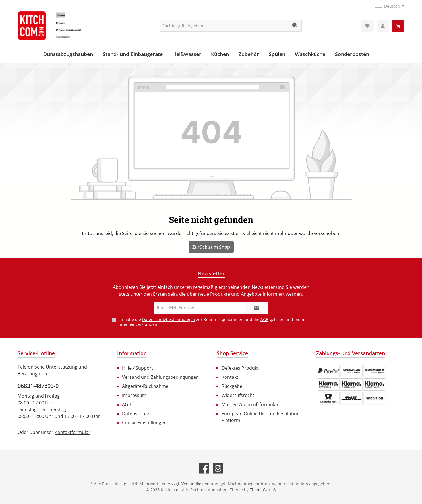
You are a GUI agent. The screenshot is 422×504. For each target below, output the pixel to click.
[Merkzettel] (367, 26)
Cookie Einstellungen (144, 423)
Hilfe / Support (138, 368)
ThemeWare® (263, 490)
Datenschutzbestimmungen (169, 319)
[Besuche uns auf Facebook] (204, 468)
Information (132, 353)
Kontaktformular (73, 432)
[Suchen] (295, 26)
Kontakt (230, 377)
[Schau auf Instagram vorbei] (218, 468)
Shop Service (232, 353)
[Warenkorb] (398, 26)
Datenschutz (136, 414)
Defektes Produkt (240, 368)
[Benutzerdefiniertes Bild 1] (351, 385)
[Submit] (256, 308)
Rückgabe (232, 386)
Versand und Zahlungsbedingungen (160, 377)
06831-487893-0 (38, 386)
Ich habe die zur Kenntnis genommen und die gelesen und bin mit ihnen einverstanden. (213, 322)
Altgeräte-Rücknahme (145, 386)
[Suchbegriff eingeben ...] (224, 26)
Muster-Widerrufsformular (250, 404)
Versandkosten (196, 484)
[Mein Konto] (383, 26)
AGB (264, 319)
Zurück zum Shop (211, 247)
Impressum (134, 395)
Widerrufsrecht (238, 395)
